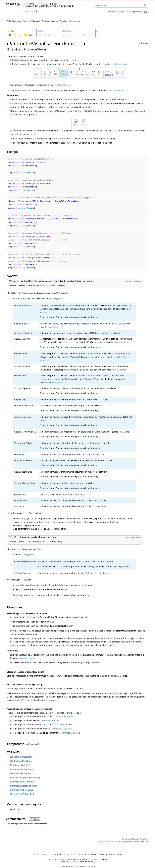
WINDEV (73, 866)
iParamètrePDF (66, 720)
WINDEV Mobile (91, 866)
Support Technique (78, 854)
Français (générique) (134, 12)
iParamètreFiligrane (71, 736)
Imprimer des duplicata (21, 773)
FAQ (60, 854)
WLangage (17, 21)
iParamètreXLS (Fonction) (22, 798)
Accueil (111, 12)
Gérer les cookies (115, 854)
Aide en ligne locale (142, 845)
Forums (54, 854)
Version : (27, 11)
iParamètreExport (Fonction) (23, 790)
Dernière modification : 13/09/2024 (136, 843)
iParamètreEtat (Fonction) (22, 785)
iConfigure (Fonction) (20, 769)
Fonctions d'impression (70, 21)
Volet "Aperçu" (56, 331)
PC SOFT (37, 854)
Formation (92, 854)
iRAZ (52, 625)
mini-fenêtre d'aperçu (60, 85)
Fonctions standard (50, 21)
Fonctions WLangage (31, 21)
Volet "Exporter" (123, 346)
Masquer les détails (133, 285)
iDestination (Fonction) (21, 765)
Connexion (120, 12)
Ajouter (34, 823)
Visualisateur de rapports (115, 64)
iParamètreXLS (65, 728)
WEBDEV (80, 866)
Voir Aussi (144, 43)
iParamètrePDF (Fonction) (22, 794)
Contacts (102, 854)
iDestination (118, 90)
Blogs (67, 854)
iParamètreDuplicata (62, 732)
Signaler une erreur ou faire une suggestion (115, 845)
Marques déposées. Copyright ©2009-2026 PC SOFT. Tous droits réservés (78, 859)
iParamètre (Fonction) (20, 777)
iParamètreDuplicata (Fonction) (25, 781)
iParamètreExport (27, 662)
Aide (9, 21)
